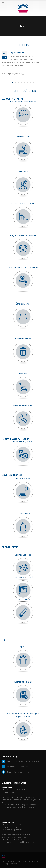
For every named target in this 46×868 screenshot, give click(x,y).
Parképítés (23, 172)
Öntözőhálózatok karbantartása (23, 267)
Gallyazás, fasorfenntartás (23, 102)
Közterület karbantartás (23, 406)
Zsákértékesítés (23, 513)
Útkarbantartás (23, 304)
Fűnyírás (23, 374)
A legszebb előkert (17, 52)
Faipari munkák (23, 599)
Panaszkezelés (23, 478)
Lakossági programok (23, 577)
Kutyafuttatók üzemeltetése (23, 235)
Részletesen (7, 79)
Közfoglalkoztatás (23, 682)
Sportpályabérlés (23, 555)
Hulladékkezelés (23, 339)
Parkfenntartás (23, 137)
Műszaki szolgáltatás (23, 441)
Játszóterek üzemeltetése (23, 204)
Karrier (23, 647)
